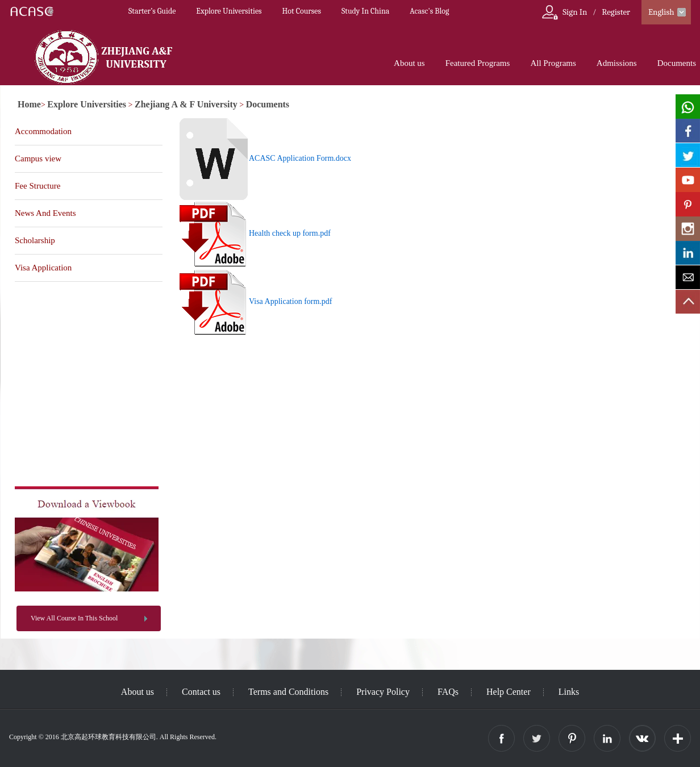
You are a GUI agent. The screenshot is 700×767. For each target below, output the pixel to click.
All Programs (553, 63)
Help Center (509, 692)
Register (616, 12)
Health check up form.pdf (290, 233)
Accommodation (43, 131)
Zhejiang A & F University (186, 104)
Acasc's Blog (429, 11)
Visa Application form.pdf (291, 301)
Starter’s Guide (152, 11)
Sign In (575, 12)
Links (569, 692)
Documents (677, 63)
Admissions (617, 63)
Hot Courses (302, 11)
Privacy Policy (383, 692)
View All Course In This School (74, 618)
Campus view (38, 159)
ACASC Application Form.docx (300, 158)
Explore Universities (229, 11)
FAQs (448, 692)
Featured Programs (478, 63)
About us (409, 63)
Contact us (201, 692)
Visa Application (43, 268)
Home (29, 104)
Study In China (365, 11)
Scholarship (35, 240)
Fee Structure (37, 186)
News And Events (45, 213)
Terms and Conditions (288, 692)
